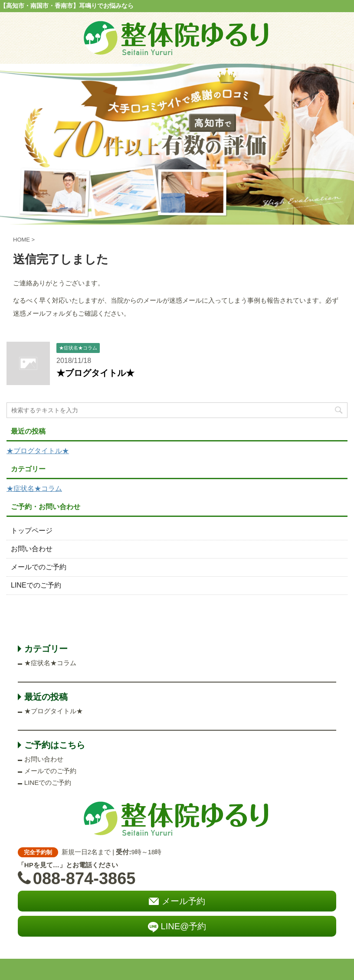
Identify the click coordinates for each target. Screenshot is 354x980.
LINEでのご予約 (36, 585)
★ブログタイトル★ (95, 373)
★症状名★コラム (34, 488)
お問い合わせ (32, 549)
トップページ (32, 531)
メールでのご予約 (39, 567)
